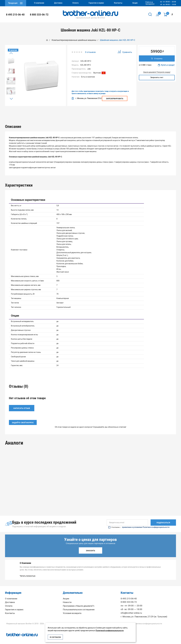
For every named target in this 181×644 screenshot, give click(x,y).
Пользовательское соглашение (79, 609)
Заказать (90, 550)
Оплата (9, 605)
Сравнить (125, 52)
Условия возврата (72, 612)
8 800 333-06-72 (39, 15)
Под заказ (26, 501)
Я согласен (55, 637)
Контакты (10, 612)
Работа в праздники (150, 3)
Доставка (10, 602)
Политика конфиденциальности (148, 623)
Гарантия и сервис (14, 609)
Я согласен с (139, 527)
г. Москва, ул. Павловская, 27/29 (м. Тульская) (144, 616)
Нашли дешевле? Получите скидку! (157, 72)
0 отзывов (90, 52)
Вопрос (142, 112)
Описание (39, 112)
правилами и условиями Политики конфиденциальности (146, 527)
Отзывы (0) (108, 112)
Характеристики (73, 112)
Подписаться (163, 522)
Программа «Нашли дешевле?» (79, 605)
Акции (66, 598)
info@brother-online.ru (131, 612)
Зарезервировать (115, 99)
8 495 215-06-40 (15, 15)
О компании (11, 598)
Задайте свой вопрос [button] (23, 422)
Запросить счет (157, 77)
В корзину (157, 59)
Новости (67, 602)
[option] (11, 61)
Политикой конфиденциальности (110, 631)
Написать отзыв (22, 407)
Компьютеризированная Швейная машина (26, 492)
